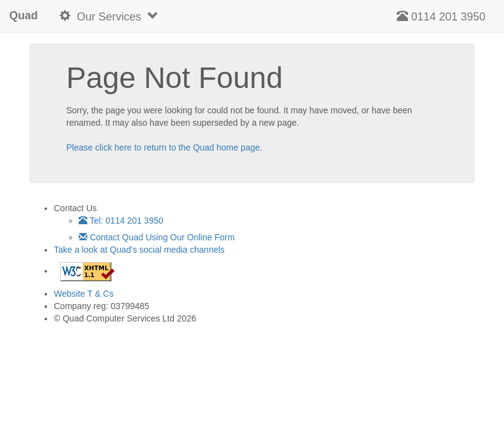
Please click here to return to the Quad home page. (164, 147)
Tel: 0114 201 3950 (121, 221)
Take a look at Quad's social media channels (139, 250)
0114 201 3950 (441, 16)
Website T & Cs (84, 294)
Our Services (109, 16)
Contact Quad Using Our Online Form (157, 237)
